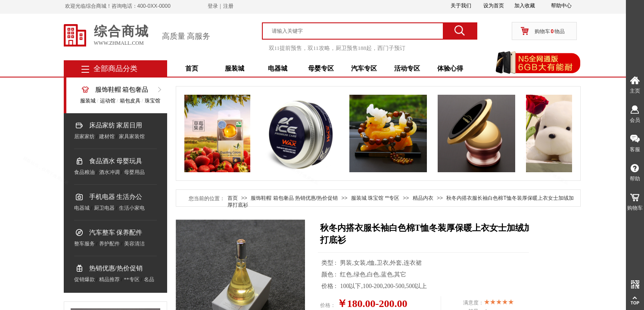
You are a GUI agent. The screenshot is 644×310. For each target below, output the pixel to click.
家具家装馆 (132, 136)
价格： (328, 305)
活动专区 (407, 68)
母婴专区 (321, 68)
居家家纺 (84, 136)
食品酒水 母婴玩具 (116, 161)
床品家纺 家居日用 (116, 125)
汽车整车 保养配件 (116, 232)
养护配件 (109, 244)
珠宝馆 (152, 101)
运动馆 (108, 101)
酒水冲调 (109, 172)
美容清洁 (134, 244)
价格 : (330, 286)
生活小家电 (132, 208)
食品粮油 (84, 172)
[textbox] (357, 31)
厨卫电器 (104, 208)
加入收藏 (525, 6)
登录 (213, 6)
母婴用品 (134, 172)
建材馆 (107, 136)
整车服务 (84, 244)
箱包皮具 (130, 101)
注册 (228, 6)
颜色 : (330, 274)
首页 (192, 68)
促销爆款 (84, 279)
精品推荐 (109, 279)
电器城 (278, 68)
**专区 (132, 279)
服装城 (235, 68)
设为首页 (494, 6)
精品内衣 (423, 198)
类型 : (330, 263)
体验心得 (450, 68)
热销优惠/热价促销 (116, 268)
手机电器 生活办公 (116, 197)
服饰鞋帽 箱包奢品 (122, 90)
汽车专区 (364, 68)
